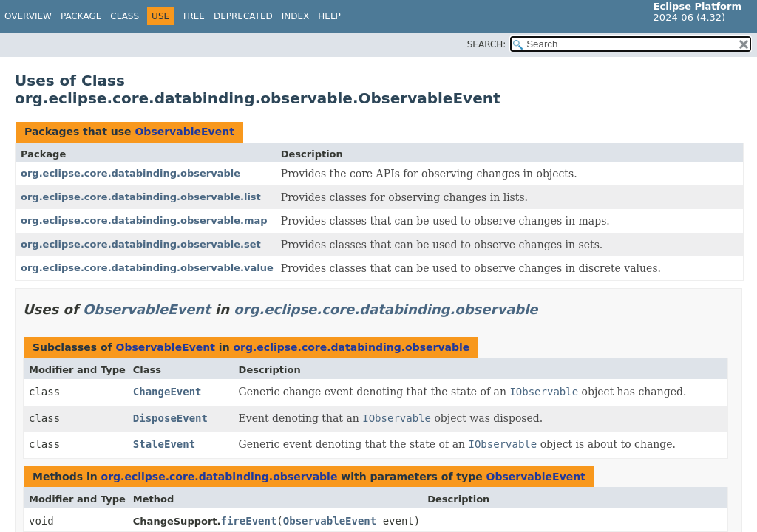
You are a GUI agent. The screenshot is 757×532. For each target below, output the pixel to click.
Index (296, 16)
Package (81, 16)
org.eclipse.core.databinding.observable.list (141, 197)
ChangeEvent (167, 392)
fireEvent (248, 521)
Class (125, 16)
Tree (193, 16)
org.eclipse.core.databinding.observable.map (144, 221)
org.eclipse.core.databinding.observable (130, 173)
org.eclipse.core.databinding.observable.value (147, 268)
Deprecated (243, 16)
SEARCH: (487, 44)
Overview (28, 16)
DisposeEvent (170, 418)
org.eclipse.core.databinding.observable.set (141, 244)
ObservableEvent (184, 132)
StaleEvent (164, 444)
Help (329, 16)
